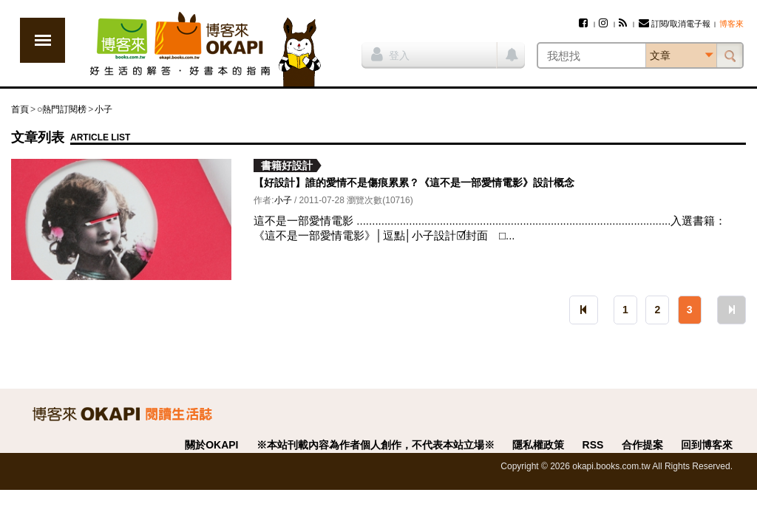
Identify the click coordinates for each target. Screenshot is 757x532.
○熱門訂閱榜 (62, 109)
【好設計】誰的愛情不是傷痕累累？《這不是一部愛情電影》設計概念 (414, 183)
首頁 (20, 109)
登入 (390, 54)
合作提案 (642, 445)
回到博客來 (707, 445)
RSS (593, 445)
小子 (103, 109)
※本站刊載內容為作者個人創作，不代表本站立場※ (376, 445)
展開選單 (43, 40)
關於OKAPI (211, 445)
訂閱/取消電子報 (675, 24)
